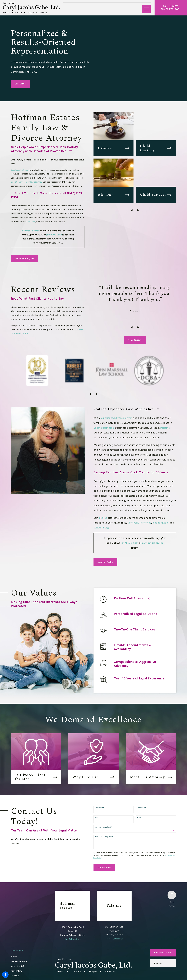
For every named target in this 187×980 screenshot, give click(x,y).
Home (14, 925)
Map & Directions (72, 908)
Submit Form (104, 836)
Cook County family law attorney (26, 182)
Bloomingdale (160, 491)
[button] (5, 975)
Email (139, 786)
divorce (103, 486)
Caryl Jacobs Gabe (19, 170)
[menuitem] (33, 925)
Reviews (15, 944)
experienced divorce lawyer (116, 387)
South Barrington (104, 396)
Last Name (141, 776)
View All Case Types (25, 258)
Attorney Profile (105, 530)
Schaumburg (101, 496)
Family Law (16, 939)
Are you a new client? (103, 796)
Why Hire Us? (18, 935)
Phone (97, 786)
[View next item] (138, 210)
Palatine (31, 222)
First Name (99, 776)
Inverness (146, 491)
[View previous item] (132, 210)
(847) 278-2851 (171, 9)
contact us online (153, 511)
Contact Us (20, 84)
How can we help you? (104, 805)
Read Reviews (135, 340)
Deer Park (133, 491)
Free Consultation (163, 921)
